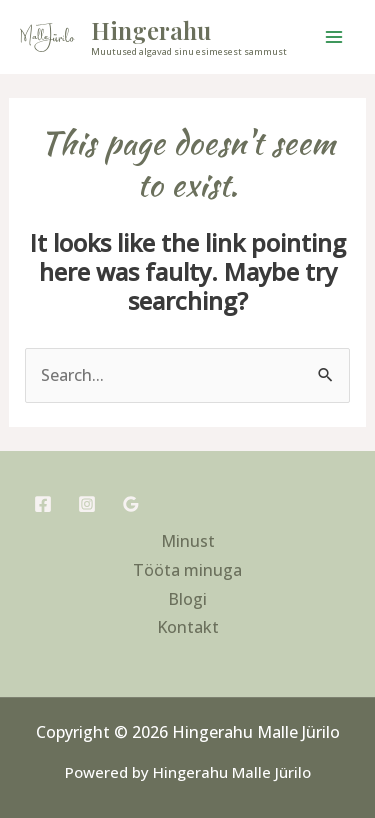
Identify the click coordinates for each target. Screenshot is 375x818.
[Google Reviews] (131, 504)
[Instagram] (87, 504)
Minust (188, 541)
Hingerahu (151, 30)
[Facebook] (43, 504)
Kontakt (188, 627)
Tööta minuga (187, 570)
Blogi (187, 599)
